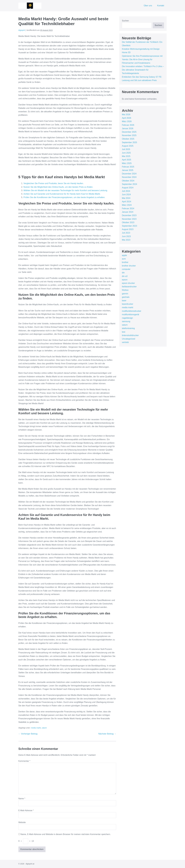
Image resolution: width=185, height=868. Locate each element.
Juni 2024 (126, 195)
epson (125, 280)
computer (126, 269)
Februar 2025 (128, 167)
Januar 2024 (128, 212)
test (124, 332)
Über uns (148, 6)
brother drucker (129, 266)
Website (22, 822)
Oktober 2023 (128, 222)
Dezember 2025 (129, 132)
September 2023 (129, 226)
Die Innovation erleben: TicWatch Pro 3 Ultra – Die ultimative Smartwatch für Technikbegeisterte (143, 70)
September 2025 (129, 142)
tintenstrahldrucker (130, 335)
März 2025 (127, 163)
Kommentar (24, 761)
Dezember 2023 (129, 215)
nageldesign (127, 318)
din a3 (125, 276)
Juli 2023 (126, 233)
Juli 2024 (126, 191)
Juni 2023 (126, 236)
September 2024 (129, 184)
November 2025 (129, 135)
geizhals (126, 297)
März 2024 (127, 205)
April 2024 (126, 202)
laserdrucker (127, 304)
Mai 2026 (126, 115)
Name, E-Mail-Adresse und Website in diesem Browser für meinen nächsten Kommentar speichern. (66, 834)
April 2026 (126, 118)
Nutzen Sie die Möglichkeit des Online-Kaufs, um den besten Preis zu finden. (58, 187)
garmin (125, 294)
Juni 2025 (126, 153)
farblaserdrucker (129, 287)
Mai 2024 (126, 198)
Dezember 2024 (129, 174)
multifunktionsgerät (130, 314)
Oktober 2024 (128, 181)
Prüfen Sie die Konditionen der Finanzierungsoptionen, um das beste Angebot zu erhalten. (64, 197)
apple (124, 255)
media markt (36, 728)
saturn (44, 728)
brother (125, 262)
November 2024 (129, 177)
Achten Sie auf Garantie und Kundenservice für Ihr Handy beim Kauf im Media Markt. (62, 194)
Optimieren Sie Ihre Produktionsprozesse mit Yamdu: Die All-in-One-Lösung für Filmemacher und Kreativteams (142, 59)
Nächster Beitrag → (107, 734)
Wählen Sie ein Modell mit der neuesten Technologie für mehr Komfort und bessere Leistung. (66, 190)
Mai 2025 (126, 156)
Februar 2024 (128, 208)
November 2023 (129, 219)
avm (124, 259)
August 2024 (128, 188)
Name (22, 799)
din (123, 273)
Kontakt (161, 6)
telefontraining (128, 328)
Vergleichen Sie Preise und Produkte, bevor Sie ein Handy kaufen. (54, 183)
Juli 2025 (126, 149)
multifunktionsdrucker (131, 311)
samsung (126, 321)
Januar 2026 (128, 128)
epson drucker (128, 283)
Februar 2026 (128, 125)
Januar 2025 (128, 170)
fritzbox (125, 290)
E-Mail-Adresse (26, 810)
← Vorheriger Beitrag (28, 734)
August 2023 (128, 229)
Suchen (125, 21)
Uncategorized (128, 339)
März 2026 (127, 121)
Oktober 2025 (128, 139)
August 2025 (128, 146)
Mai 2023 (126, 240)
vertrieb (125, 342)
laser (124, 301)
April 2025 (126, 160)
